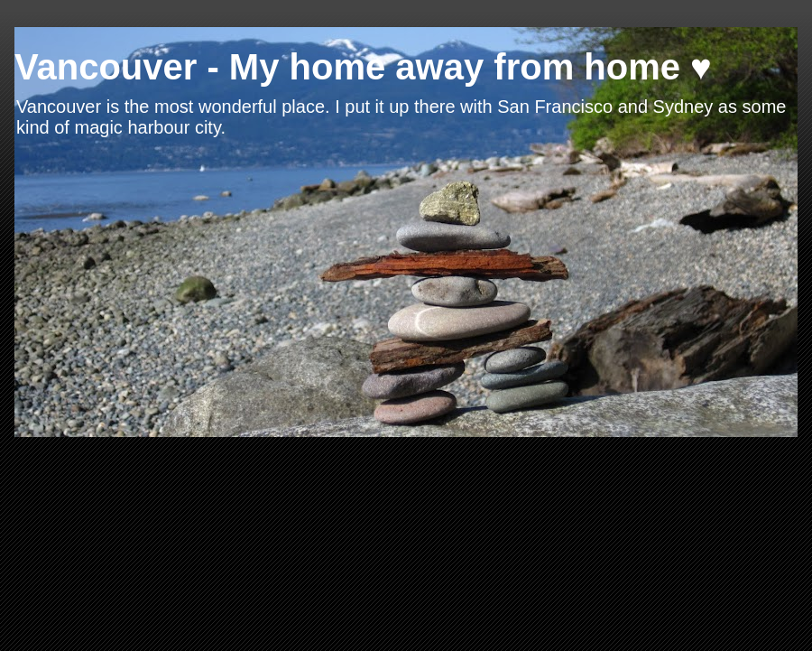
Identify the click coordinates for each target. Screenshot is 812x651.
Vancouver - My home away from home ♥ (363, 67)
